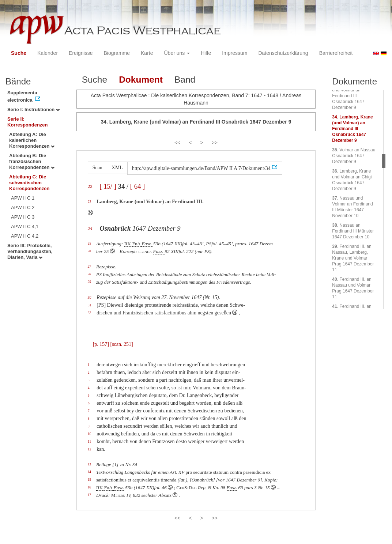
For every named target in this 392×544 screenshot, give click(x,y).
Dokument (141, 80)
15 (89, 480)
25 (89, 243)
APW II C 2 (23, 207)
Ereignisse (81, 53)
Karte (147, 53)
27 (89, 267)
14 (89, 472)
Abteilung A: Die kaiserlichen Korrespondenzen (32, 140)
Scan (97, 168)
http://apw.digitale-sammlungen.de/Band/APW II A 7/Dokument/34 (201, 168)
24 (90, 228)
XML (117, 168)
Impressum (235, 53)
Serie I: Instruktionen (33, 109)
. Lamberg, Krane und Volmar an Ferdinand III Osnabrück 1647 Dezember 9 (351, 96)
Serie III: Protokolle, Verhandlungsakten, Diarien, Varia (30, 251)
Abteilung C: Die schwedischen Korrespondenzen (29, 183)
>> (215, 143)
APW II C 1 (23, 198)
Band (185, 80)
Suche (19, 53)
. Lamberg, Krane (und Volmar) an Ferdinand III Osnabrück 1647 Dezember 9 (352, 129)
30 (90, 297)
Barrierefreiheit (336, 53)
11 (89, 441)
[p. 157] (101, 344)
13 (89, 464)
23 (90, 202)
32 (90, 313)
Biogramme (117, 53)
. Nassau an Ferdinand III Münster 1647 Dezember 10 (353, 231)
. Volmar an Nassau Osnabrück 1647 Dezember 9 (354, 156)
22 (90, 186)
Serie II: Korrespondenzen (28, 122)
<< (177, 143)
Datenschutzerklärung (283, 53)
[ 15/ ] (108, 186)
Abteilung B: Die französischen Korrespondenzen (32, 161)
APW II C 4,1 (25, 226)
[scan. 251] (121, 344)
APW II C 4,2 (25, 236)
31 (90, 305)
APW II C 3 (23, 217)
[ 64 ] (137, 186)
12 (90, 449)
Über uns (177, 53)
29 (89, 282)
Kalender (48, 53)
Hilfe (206, 53)
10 (90, 434)
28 (89, 274)
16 (89, 487)
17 (89, 495)
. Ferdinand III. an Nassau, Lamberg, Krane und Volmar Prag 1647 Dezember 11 (353, 258)
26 (89, 251)
